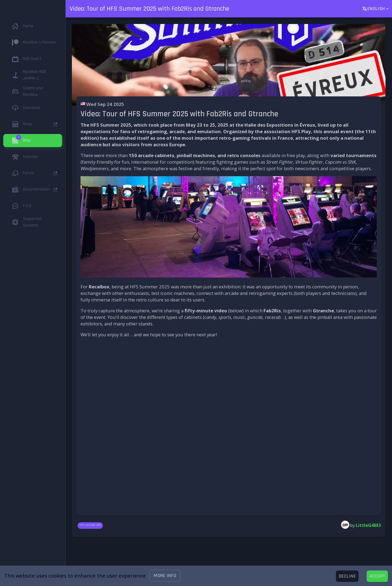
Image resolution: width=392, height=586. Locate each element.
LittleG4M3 (368, 525)
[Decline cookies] (347, 576)
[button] (165, 576)
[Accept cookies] (377, 576)
